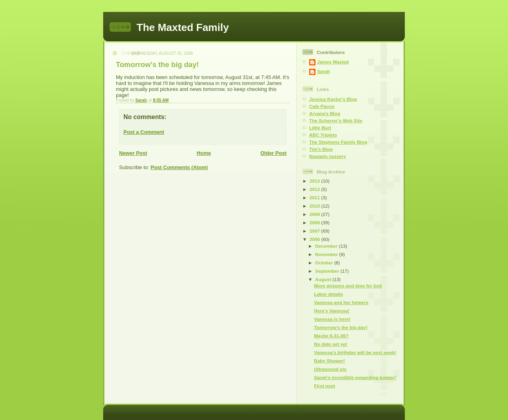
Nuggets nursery (328, 156)
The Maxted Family (183, 27)
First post (324, 386)
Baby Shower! (329, 361)
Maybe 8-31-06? (331, 336)
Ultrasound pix (330, 369)
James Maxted (333, 62)
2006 (315, 239)
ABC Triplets (323, 135)
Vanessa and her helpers (341, 302)
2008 (315, 223)
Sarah (323, 71)
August (324, 279)
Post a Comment (144, 132)
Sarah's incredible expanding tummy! (355, 377)
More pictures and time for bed (348, 286)
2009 (315, 214)
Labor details (328, 294)
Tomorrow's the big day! (341, 327)
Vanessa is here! (332, 319)
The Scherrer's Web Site (336, 120)
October (325, 263)
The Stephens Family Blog (338, 142)
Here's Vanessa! (332, 311)
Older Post (273, 153)
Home (204, 153)
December (327, 246)
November (327, 254)
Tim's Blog (321, 149)
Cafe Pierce (322, 106)
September (328, 271)
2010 (315, 206)
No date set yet (330, 344)
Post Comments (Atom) (179, 167)
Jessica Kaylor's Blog (333, 99)
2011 (315, 197)
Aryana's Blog (325, 113)
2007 (315, 231)
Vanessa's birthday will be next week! (355, 352)
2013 (315, 181)
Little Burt (320, 128)
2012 (315, 189)
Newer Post (133, 153)
